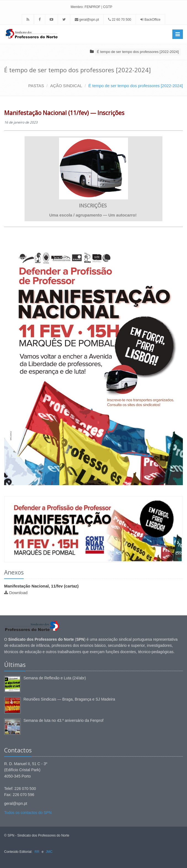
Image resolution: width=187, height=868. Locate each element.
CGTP (108, 7)
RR (37, 852)
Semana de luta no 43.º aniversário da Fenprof (63, 720)
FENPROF (93, 7)
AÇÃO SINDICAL (66, 86)
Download (18, 593)
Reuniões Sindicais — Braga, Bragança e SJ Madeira (69, 699)
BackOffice (153, 20)
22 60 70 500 (120, 20)
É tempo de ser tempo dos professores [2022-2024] (138, 52)
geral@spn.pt (87, 20)
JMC (49, 852)
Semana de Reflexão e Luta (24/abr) (55, 678)
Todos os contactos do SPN (28, 813)
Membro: (77, 7)
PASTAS (36, 86)
